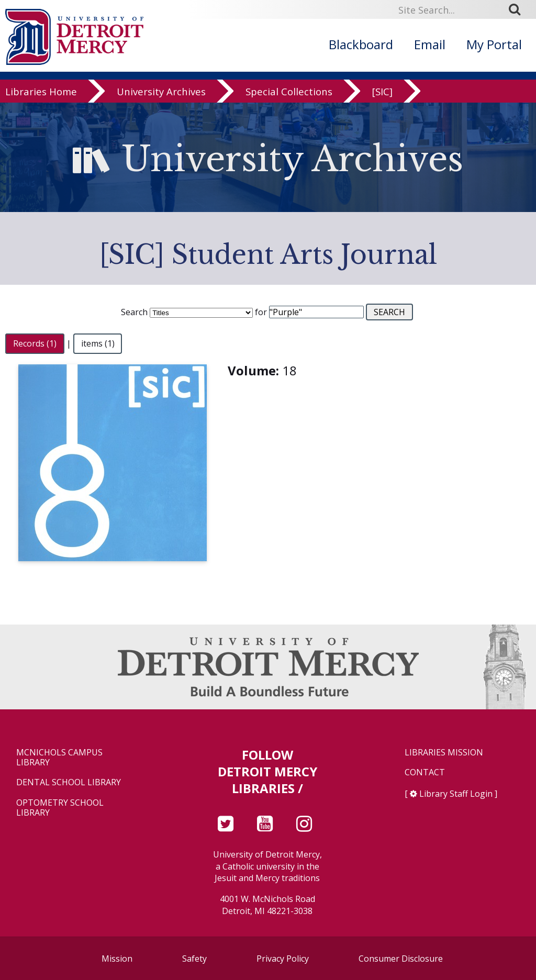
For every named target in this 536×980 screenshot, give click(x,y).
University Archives (161, 100)
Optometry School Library (60, 808)
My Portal (494, 44)
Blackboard (361, 44)
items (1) (98, 343)
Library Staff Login (456, 794)
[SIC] (382, 100)
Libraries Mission (444, 753)
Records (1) (35, 343)
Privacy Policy (283, 959)
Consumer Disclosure (401, 959)
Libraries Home (41, 100)
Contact (425, 772)
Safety (194, 959)
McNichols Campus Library (59, 758)
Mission (117, 959)
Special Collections (289, 100)
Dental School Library (69, 782)
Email (430, 44)
